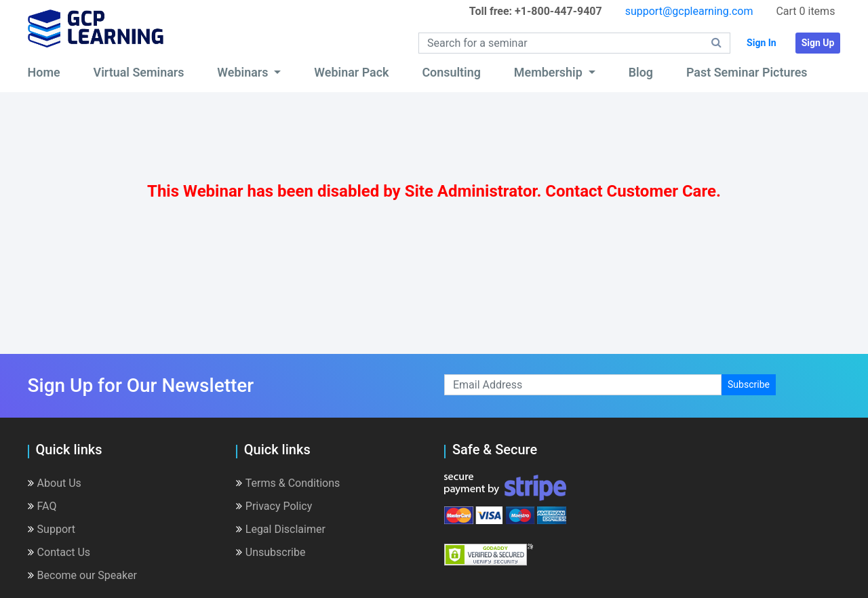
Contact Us (59, 552)
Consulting (451, 72)
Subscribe (749, 384)
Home (44, 72)
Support (52, 529)
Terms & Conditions (288, 483)
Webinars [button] (244, 72)
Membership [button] (550, 72)
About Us (55, 483)
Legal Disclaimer (281, 529)
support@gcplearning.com (689, 11)
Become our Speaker (82, 575)
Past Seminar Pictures (747, 72)
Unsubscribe (271, 552)
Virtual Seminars (139, 72)
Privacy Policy (274, 506)
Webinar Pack (351, 72)
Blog (641, 72)
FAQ (42, 506)
